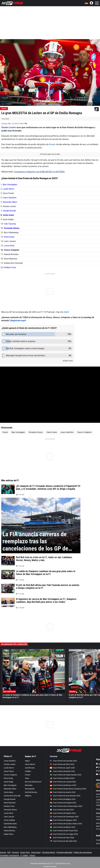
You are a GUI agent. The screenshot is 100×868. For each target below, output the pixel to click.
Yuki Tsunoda (10, 224)
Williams (28, 796)
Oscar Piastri (9, 771)
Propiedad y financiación (10, 855)
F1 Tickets (24, 855)
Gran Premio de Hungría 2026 (63, 803)
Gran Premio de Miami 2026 (62, 778)
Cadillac (28, 771)
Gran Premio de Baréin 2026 (62, 771)
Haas (27, 778)
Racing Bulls (30, 789)
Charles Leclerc (9, 127)
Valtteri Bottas (9, 831)
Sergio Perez (25, 852)
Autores (3, 852)
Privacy (32, 855)
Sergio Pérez (9, 834)
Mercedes (29, 785)
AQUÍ (66, 312)
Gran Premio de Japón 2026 (62, 768)
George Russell (9, 211)
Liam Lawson (9, 817)
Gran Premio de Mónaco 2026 (63, 785)
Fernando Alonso (12, 228)
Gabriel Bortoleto (10, 824)
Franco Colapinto (84, 432)
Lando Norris (8, 189)
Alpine (27, 761)
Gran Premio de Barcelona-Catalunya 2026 (68, 789)
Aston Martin (30, 764)
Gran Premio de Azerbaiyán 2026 (64, 817)
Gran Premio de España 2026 (63, 813)
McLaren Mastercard (33, 782)
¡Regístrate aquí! (18, 320)
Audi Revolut (30, 768)
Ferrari (4, 109)
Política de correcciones (83, 852)
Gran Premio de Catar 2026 (62, 838)
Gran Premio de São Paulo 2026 (64, 831)
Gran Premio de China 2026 (62, 764)
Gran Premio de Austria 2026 (63, 792)
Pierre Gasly (9, 237)
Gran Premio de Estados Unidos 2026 (66, 824)
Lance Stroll (9, 246)
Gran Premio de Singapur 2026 (63, 820)
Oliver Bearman (10, 803)
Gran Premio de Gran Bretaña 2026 (65, 796)
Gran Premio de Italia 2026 (62, 810)
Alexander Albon (10, 202)
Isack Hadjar (9, 782)
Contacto (15, 852)
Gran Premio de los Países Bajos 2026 (66, 806)
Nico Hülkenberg (10, 827)
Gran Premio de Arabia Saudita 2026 (66, 775)
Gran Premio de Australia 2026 (63, 761)
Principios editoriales (64, 852)
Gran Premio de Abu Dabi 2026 (63, 841)
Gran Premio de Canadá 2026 (63, 782)
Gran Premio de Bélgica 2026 (63, 799)
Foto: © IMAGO (7, 104)
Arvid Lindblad (9, 820)
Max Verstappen (10, 185)
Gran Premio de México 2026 (63, 827)
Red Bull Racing (31, 792)
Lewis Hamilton (10, 198)
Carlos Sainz (8, 215)
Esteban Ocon (10, 267)
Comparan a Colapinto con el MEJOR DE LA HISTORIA (39, 172)
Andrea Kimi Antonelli (12, 796)
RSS (9, 852)
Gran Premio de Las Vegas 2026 (64, 834)
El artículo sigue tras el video (50, 154)
